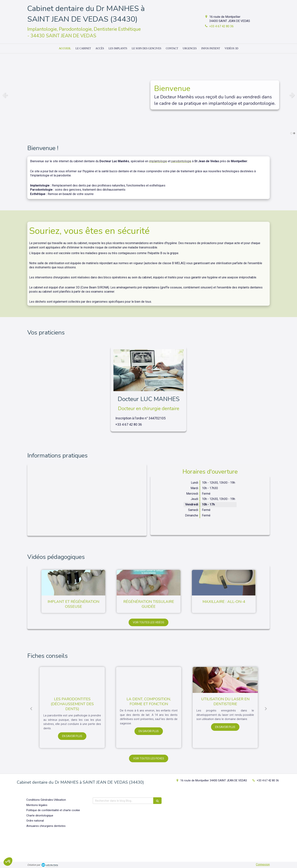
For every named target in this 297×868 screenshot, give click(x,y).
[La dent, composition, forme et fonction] (149, 680)
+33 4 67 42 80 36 (221, 26)
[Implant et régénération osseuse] (73, 583)
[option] (148, 95)
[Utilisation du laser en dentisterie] (225, 680)
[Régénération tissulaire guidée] (149, 583)
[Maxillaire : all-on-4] (224, 583)
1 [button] (291, 133)
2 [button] (294, 133)
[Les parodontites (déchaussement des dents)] (72, 680)
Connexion (263, 864)
